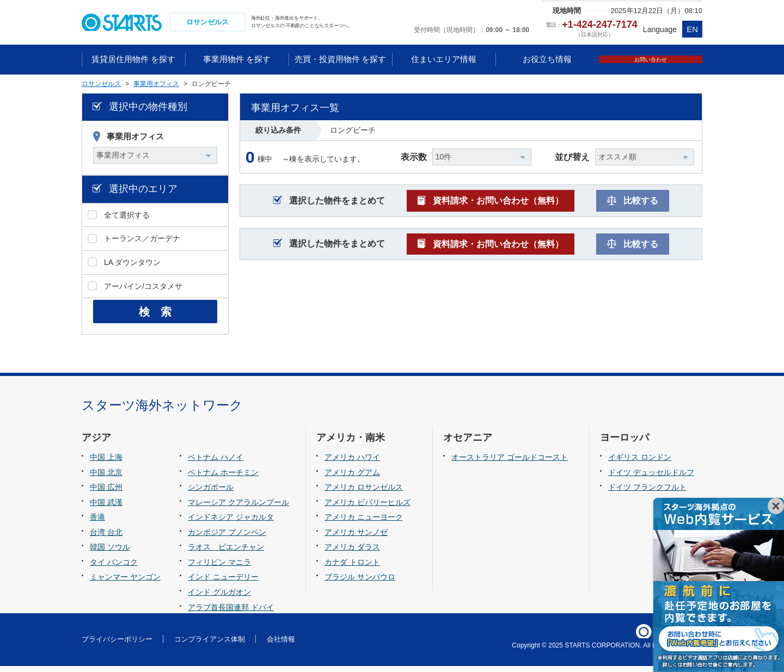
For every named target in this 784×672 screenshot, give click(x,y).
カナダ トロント (352, 568)
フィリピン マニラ (219, 568)
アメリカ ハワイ (352, 463)
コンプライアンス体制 (210, 645)
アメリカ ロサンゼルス (364, 493)
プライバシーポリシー (117, 645)
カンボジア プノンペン (227, 538)
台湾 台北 (106, 538)
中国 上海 (106, 463)
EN (692, 29)
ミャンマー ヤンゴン (125, 583)
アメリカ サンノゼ (356, 538)
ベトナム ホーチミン (223, 478)
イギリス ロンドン (640, 463)
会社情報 (281, 645)
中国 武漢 (106, 508)
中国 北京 (106, 478)
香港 (97, 523)
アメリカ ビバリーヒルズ (367, 508)
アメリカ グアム (352, 478)
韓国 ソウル (110, 553)
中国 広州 (106, 493)
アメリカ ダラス (352, 553)
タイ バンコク (114, 568)
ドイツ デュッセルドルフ (651, 478)
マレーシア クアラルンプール (238, 508)
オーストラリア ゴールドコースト (510, 463)
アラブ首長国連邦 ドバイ (231, 613)
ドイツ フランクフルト (647, 493)
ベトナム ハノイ (216, 463)
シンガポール (211, 493)
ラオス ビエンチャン (226, 553)
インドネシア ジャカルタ (231, 523)
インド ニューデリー (223, 583)
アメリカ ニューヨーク (364, 523)
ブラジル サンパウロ (360, 583)
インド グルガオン (219, 598)
